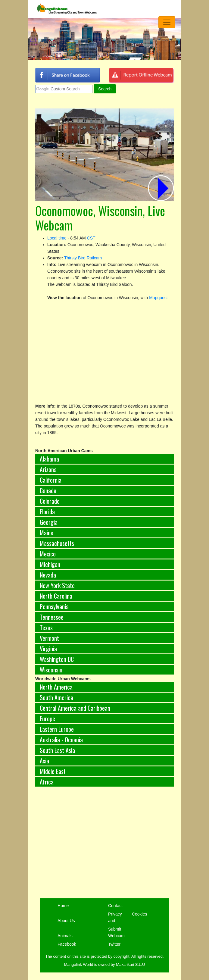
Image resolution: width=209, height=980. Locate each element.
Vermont (49, 638)
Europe (47, 719)
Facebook (67, 944)
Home (63, 906)
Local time (57, 238)
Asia (44, 761)
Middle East (53, 771)
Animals (65, 936)
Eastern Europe (57, 729)
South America (56, 697)
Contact (115, 906)
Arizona (48, 469)
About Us (66, 921)
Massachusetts (57, 543)
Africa (47, 782)
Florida (47, 512)
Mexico (48, 554)
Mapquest (158, 298)
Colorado (50, 501)
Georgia (49, 522)
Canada (48, 490)
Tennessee (52, 617)
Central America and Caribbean (75, 708)
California (51, 480)
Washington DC (57, 659)
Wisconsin (51, 670)
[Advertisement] (104, 843)
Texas (46, 628)
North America (56, 687)
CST (91, 238)
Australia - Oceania (61, 740)
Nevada (48, 575)
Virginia (48, 649)
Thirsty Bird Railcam (83, 258)
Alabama (49, 459)
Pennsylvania (54, 606)
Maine (47, 533)
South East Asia (57, 750)
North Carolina (56, 596)
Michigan (50, 564)
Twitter (114, 944)
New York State (57, 585)
